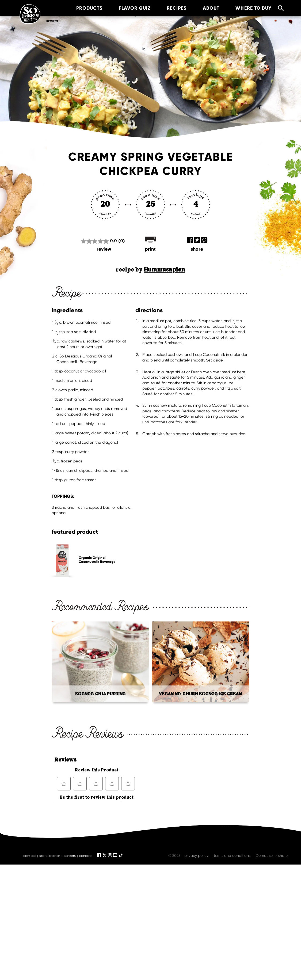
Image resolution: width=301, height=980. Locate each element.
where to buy (248, 8)
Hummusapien (164, 270)
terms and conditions (232, 855)
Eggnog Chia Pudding (100, 694)
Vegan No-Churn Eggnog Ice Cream (201, 694)
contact (30, 856)
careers (70, 856)
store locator (50, 856)
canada (85, 856)
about (205, 8)
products (83, 8)
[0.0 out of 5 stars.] (103, 241)
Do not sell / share (272, 855)
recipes (170, 8)
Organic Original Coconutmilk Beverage (97, 560)
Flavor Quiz (129, 8)
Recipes (52, 21)
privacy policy (196, 855)
